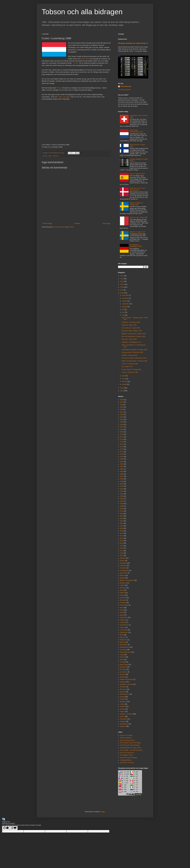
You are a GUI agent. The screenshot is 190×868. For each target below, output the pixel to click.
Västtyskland (124, 724)
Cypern (122, 585)
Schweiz (123, 674)
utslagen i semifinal (126, 714)
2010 (121, 533)
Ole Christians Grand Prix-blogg (130, 743)
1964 (121, 419)
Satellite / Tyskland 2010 (130, 355)
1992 (121, 489)
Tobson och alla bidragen (82, 12)
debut (122, 590)
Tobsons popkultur (126, 738)
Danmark (123, 588)
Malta (122, 635)
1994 (121, 494)
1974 (121, 444)
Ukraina (122, 709)
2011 (121, 536)
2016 (122, 391)
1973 (121, 442)
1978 (121, 454)
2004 (121, 519)
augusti (125, 307)
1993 (121, 491)
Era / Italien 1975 (127, 367)
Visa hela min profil (124, 90)
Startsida (77, 223)
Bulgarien (123, 583)
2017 (122, 388)
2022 (122, 281)
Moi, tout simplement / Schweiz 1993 (133, 336)
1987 (121, 476)
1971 (121, 437)
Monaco (122, 642)
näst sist (123, 657)
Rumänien (123, 667)
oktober (125, 301)
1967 (121, 427)
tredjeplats (123, 702)
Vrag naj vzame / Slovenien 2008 (132, 352)
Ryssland (123, 669)
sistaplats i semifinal (126, 684)
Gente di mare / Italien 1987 (139, 217)
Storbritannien (124, 694)
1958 (121, 405)
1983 (121, 466)
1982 (121, 464)
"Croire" (76, 63)
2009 (121, 531)
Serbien (122, 677)
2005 (121, 521)
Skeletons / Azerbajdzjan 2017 (131, 342)
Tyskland (123, 707)
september (126, 304)
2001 (121, 511)
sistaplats (123, 682)
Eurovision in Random (127, 763)
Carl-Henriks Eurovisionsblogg (130, 745)
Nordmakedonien (125, 652)
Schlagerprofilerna (126, 760)
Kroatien (123, 620)
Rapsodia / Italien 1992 (129, 325)
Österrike (123, 726)
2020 (122, 287)
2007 (121, 526)
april (124, 376)
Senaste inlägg (47, 223)
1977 (121, 452)
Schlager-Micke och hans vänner (130, 748)
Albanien (123, 558)
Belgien (122, 578)
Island (122, 610)
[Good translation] (6, 828)
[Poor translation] (14, 828)
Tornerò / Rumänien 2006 (130, 372)
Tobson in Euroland (126, 735)
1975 (121, 447)
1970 (121, 434)
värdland (123, 721)
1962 (121, 415)
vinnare (122, 717)
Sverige (122, 697)
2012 (121, 538)
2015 (121, 546)
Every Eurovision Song (127, 740)
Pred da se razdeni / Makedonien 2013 (134, 358)
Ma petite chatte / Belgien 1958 (132, 331)
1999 (121, 506)
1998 (121, 504)
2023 (122, 279)
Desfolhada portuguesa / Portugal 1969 (134, 350)
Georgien (123, 600)
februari (125, 382)
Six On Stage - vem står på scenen (131, 750)
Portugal (123, 662)
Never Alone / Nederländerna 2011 (136, 131)
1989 (121, 481)
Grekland (123, 603)
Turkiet (122, 704)
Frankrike (123, 598)
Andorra (122, 561)
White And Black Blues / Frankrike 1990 (134, 361)
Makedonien (124, 632)
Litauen (122, 627)
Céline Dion (85, 59)
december (125, 295)
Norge (122, 655)
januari (124, 384)
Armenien (123, 566)
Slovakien (123, 687)
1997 (121, 501)
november (125, 298)
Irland (122, 608)
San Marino (124, 672)
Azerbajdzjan (124, 570)
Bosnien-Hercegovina (127, 580)
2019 (122, 290)
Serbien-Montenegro (126, 679)
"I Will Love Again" (64, 97)
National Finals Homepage (128, 758)
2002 (121, 514)
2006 (121, 523)
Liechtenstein (124, 625)
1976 (121, 449)
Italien (122, 615)
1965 (121, 422)
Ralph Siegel (124, 665)
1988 (50, 156)
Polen (122, 660)
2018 (122, 293)
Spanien (123, 692)
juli (123, 310)
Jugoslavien (124, 617)
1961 (121, 412)
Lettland (122, 622)
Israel (122, 612)
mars (124, 379)
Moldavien (123, 640)
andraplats (123, 563)
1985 (121, 471)
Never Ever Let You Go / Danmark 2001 (138, 189)
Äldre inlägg (106, 223)
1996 (121, 499)
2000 (121, 509)
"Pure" (59, 88)
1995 (121, 496)
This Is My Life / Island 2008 (131, 328)
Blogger (102, 812)
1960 (121, 410)
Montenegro (124, 645)
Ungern (122, 712)
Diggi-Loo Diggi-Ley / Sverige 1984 (137, 204)
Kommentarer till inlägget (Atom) (63, 227)
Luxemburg (55, 156)
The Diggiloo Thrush (126, 755)
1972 (121, 439)
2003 (121, 516)
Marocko (123, 637)
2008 (121, 528)
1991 (121, 486)
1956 (121, 400)
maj (123, 315)
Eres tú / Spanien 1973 (137, 174)
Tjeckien (123, 699)
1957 (121, 402)
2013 (121, 541)
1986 (121, 474)
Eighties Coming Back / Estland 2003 (134, 334)
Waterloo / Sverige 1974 (138, 232)
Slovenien (123, 689)
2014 (121, 543)
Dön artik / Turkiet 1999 (129, 339)
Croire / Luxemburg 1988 (130, 364)
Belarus (122, 575)
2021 (122, 284)
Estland (122, 593)
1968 (121, 429)
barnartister (124, 573)
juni (123, 312)
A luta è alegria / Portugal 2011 (132, 369)
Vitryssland (123, 719)
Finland (122, 595)
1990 (121, 484)
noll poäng (123, 650)
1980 (121, 459)
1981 (121, 462)
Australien (123, 568)
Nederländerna (125, 647)
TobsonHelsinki (126, 86)
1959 (121, 407)
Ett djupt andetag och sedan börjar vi (133, 43)
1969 (121, 432)
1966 (121, 424)
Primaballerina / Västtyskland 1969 (136, 246)
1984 (121, 469)
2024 (122, 276)
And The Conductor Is (127, 753)
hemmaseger (124, 605)
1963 (121, 417)
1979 (121, 457)
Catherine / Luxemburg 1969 (131, 322)
